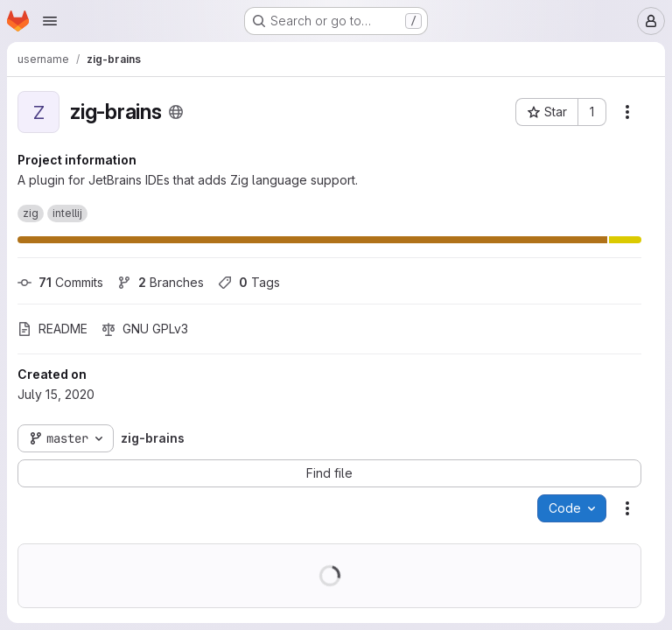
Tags (249, 282)
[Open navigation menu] (50, 21)
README (52, 329)
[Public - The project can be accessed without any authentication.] (176, 112)
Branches (161, 282)
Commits (60, 282)
